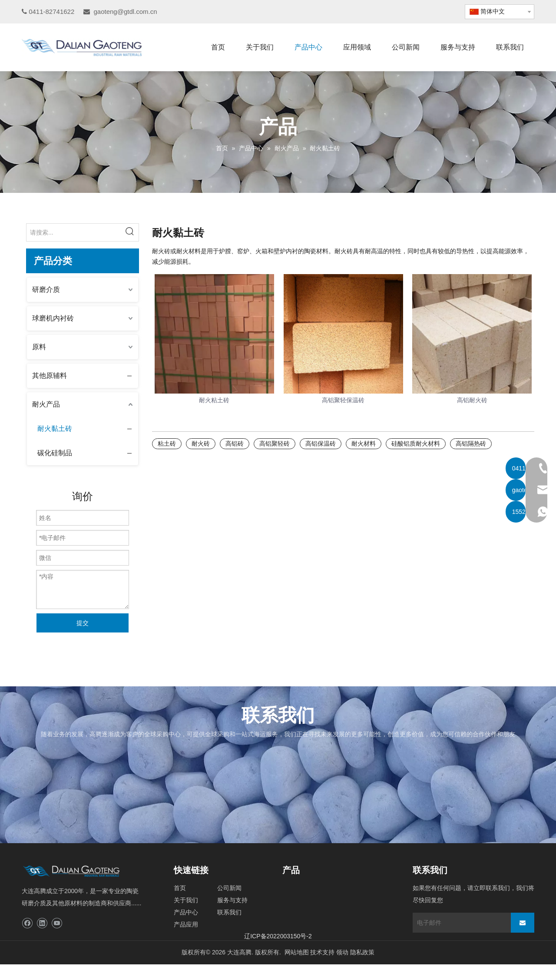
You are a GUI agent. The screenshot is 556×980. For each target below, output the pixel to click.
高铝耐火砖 (472, 400)
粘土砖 (167, 444)
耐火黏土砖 (55, 429)
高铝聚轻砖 (275, 444)
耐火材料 (364, 444)
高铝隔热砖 (471, 444)
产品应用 (186, 924)
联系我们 (229, 912)
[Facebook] (27, 923)
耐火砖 (201, 444)
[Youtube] (57, 923)
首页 (180, 888)
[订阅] (523, 923)
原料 (39, 347)
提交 (83, 623)
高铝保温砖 (321, 444)
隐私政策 (362, 952)
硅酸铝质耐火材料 (416, 444)
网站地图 (297, 952)
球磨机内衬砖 (53, 318)
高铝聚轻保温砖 (343, 400)
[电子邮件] (460, 923)
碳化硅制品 (55, 453)
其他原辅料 (50, 376)
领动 (342, 952)
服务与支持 (232, 900)
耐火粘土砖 (214, 400)
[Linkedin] (42, 923)
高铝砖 (235, 444)
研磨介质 (46, 290)
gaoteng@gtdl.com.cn (125, 12)
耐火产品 (46, 404)
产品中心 (186, 912)
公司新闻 (229, 888)
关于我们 (186, 900)
